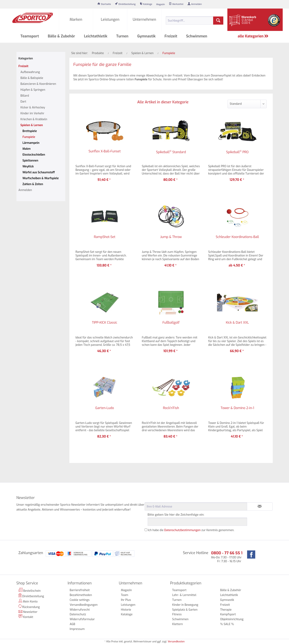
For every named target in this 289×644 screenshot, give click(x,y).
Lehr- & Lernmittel (184, 595)
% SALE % (227, 624)
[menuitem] (104, 4)
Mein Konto (28, 601)
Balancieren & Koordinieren (38, 84)
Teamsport (179, 590)
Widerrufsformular (82, 619)
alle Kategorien (253, 36)
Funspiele (29, 137)
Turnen (177, 600)
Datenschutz (78, 614)
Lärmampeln (31, 143)
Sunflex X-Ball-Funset (105, 151)
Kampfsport (228, 614)
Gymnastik (227, 600)
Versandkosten (176, 642)
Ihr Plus (126, 600)
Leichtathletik (229, 595)
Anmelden (25, 190)
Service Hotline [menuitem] (196, 553)
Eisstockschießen (34, 155)
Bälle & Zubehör (231, 590)
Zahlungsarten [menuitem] (31, 553)
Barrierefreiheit (80, 590)
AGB (73, 624)
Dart (23, 102)
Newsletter (28, 612)
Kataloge (127, 614)
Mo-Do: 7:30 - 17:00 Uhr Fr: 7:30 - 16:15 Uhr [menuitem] (227, 557)
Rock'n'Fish (171, 408)
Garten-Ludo (105, 408)
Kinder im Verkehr (32, 113)
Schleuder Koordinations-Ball (237, 237)
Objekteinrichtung (232, 619)
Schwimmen (180, 619)
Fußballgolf (171, 323)
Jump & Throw (171, 237)
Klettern (178, 624)
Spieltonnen (31, 161)
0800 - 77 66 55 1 (227, 553)
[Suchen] (218, 21)
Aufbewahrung (30, 72)
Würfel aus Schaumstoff (39, 172)
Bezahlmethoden (81, 595)
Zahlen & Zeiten (33, 184)
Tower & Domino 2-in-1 (237, 408)
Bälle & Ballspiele (32, 78)
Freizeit (23, 66)
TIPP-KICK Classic (105, 323)
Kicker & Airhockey (33, 108)
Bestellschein (30, 590)
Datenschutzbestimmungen (183, 530)
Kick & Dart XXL (237, 323)
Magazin (127, 590)
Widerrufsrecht (80, 610)
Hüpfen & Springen (33, 90)
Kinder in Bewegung (185, 605)
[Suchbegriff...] (195, 21)
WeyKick (28, 166)
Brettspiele (30, 131)
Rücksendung (29, 607)
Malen (27, 149)
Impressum (77, 629)
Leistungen (128, 605)
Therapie (226, 610)
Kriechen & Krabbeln (34, 119)
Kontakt (26, 617)
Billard (25, 96)
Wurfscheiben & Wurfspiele (41, 178)
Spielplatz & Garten (185, 610)
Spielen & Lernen (32, 125)
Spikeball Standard (171, 152)
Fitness (177, 614)
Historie (126, 610)
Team (125, 595)
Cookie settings (80, 600)
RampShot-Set (105, 237)
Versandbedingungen (84, 605)
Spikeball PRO (237, 152)
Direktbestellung (31, 596)
